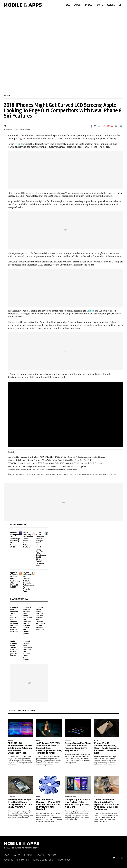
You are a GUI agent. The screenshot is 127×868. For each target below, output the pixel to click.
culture (111, 5)
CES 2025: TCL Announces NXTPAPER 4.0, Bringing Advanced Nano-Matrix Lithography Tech (20, 748)
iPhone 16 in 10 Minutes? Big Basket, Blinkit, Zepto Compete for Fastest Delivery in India (106, 748)
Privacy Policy (64, 860)
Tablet (10, 740)
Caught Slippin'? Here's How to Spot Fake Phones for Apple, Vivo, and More (78, 803)
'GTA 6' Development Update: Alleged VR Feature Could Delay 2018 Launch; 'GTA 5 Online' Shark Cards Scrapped (55, 463)
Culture (52, 855)
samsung (11, 797)
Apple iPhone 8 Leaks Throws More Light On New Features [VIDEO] (14, 648)
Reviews (28, 855)
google (68, 740)
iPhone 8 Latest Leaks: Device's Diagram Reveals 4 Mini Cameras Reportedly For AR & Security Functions (40, 618)
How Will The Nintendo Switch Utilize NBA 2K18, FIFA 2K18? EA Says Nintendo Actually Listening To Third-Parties (56, 457)
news (67, 5)
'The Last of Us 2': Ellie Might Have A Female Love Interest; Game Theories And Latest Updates (47, 467)
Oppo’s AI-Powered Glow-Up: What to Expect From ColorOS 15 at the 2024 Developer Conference (106, 804)
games (77, 5)
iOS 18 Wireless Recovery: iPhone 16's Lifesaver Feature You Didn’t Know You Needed (48, 804)
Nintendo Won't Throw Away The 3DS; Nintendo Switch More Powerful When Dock (42, 470)
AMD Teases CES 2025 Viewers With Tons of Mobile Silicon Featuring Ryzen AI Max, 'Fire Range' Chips (49, 748)
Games (17, 855)
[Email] (116, 126)
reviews (88, 5)
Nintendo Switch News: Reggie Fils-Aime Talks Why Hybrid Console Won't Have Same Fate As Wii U (50, 460)
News (7, 95)
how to (99, 5)
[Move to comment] (121, 126)
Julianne (10, 126)
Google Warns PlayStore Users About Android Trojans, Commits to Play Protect (78, 747)
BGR (20, 144)
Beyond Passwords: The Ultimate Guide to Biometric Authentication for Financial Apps (29, 582)
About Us (8, 860)
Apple (96, 740)
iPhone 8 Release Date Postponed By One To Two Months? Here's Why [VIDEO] (27, 650)
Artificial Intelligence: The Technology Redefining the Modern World (15, 540)
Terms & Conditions (43, 860)
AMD (38, 740)
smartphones (70, 797)
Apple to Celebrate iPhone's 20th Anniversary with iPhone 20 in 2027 (15, 580)
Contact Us (23, 860)
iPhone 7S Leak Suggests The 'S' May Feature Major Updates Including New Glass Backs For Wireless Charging (14, 619)
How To (40, 855)
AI (94, 797)
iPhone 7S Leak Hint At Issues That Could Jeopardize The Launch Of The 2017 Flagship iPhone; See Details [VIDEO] (28, 620)
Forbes (90, 311)
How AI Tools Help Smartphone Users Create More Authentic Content (28, 540)
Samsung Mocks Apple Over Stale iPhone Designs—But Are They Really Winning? (20, 803)
